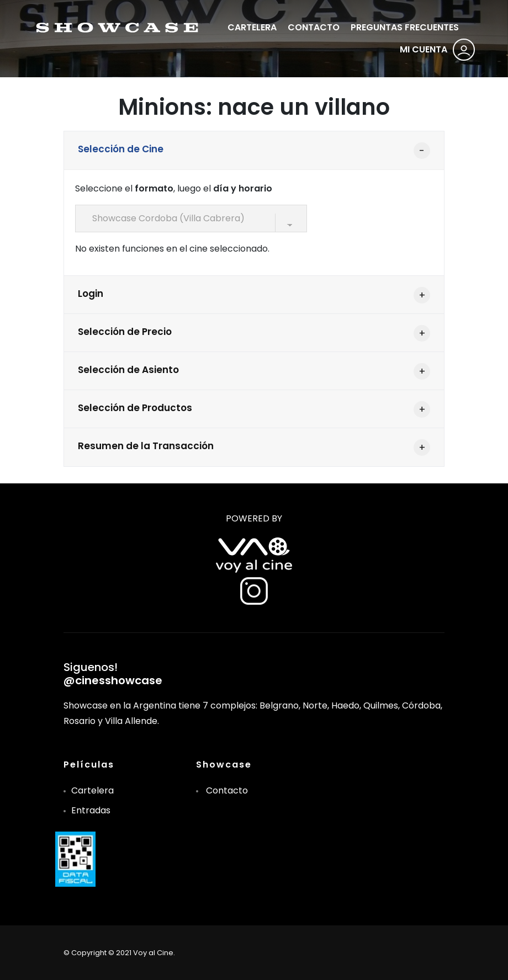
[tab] (254, 151)
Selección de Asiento (128, 370)
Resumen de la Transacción (146, 446)
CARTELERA (252, 27)
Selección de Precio (125, 332)
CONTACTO (314, 27)
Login (91, 294)
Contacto (227, 790)
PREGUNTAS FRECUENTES (405, 27)
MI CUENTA (424, 49)
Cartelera (92, 790)
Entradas (91, 810)
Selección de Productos (135, 408)
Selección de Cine (121, 149)
